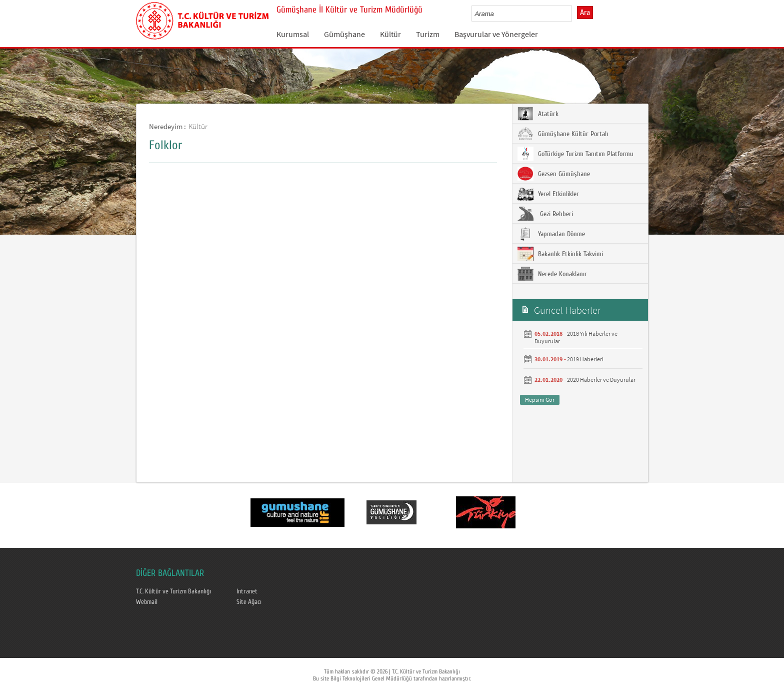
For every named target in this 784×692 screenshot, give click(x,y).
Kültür (390, 34)
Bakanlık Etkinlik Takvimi (560, 254)
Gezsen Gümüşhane (554, 174)
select (575, 14)
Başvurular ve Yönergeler (496, 34)
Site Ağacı (249, 602)
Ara (585, 13)
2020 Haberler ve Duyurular (601, 380)
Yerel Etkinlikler (548, 194)
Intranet (247, 591)
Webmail (147, 602)
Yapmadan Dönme (551, 234)
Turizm (428, 34)
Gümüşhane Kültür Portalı (563, 134)
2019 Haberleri (585, 359)
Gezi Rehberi (545, 214)
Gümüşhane (344, 34)
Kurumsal (293, 34)
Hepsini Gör (540, 400)
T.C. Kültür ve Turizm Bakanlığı (173, 591)
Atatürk (538, 114)
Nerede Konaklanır (552, 274)
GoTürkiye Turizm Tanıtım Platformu (575, 154)
